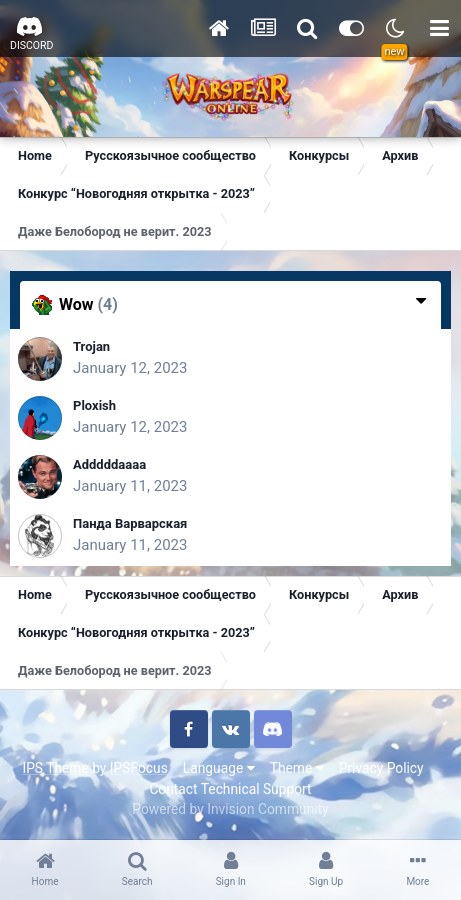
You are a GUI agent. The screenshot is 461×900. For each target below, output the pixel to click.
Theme (297, 768)
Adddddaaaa (109, 464)
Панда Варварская (130, 523)
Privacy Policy (381, 768)
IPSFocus (139, 768)
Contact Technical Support (230, 789)
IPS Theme (55, 768)
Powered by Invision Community (230, 809)
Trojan (91, 346)
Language (219, 768)
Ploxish (94, 405)
